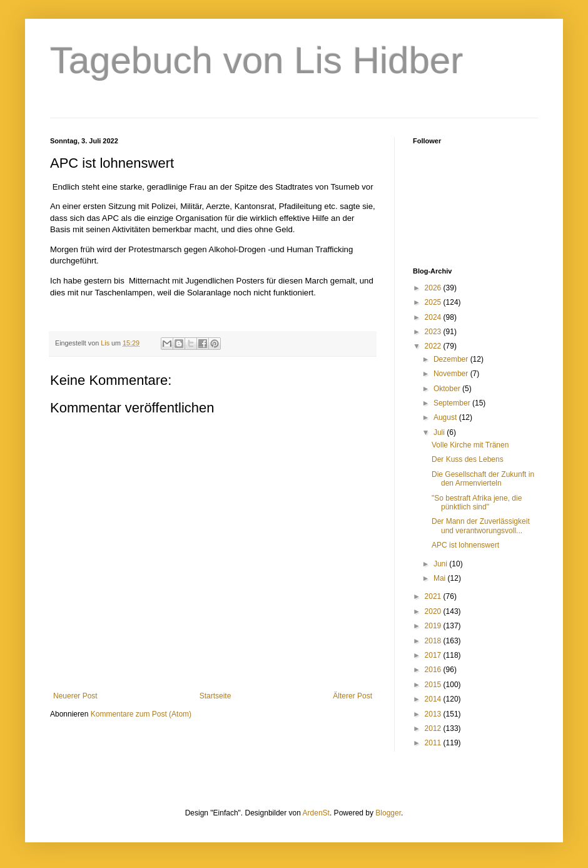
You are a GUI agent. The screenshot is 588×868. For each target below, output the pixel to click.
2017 (434, 655)
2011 (434, 743)
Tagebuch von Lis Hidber (256, 60)
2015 (434, 685)
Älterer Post (352, 696)
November (452, 374)
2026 (434, 288)
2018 (434, 641)
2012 (434, 728)
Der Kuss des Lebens (468, 459)
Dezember (452, 359)
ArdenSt (316, 813)
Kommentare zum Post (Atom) (141, 714)
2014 (434, 699)
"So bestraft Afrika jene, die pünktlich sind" (477, 503)
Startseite (215, 696)
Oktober (448, 389)
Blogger (388, 813)
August (446, 417)
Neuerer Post (75, 696)
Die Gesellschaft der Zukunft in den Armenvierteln (483, 479)
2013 (434, 714)
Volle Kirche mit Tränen (470, 445)
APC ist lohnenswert (465, 545)
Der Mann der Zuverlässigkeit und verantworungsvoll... (481, 526)
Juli (440, 432)
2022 (434, 346)
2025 (434, 302)
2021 (434, 596)
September (453, 403)
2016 (434, 670)
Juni (441, 564)
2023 (434, 332)
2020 (434, 611)
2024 (434, 317)
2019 (434, 626)
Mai (441, 578)
